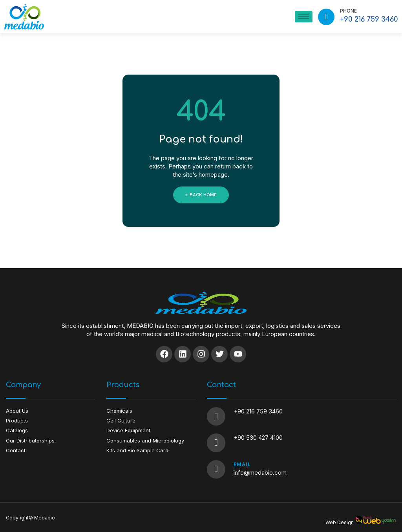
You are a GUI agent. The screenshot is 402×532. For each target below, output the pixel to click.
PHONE (348, 11)
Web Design (340, 516)
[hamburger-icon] (304, 17)
